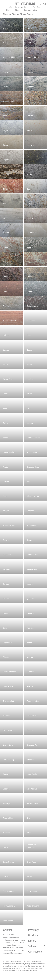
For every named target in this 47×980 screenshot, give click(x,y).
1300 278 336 (8, 935)
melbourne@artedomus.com (14, 940)
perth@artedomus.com (12, 945)
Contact (7, 930)
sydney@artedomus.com (13, 937)
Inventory (10, 7)
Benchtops (19, 7)
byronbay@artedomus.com (14, 950)
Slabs (8, 10)
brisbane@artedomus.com (13, 943)
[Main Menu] (9, 3)
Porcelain (37, 7)
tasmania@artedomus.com (14, 953)
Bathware (28, 10)
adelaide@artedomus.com (13, 948)
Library (36, 10)
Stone (26, 7)
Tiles (17, 10)
